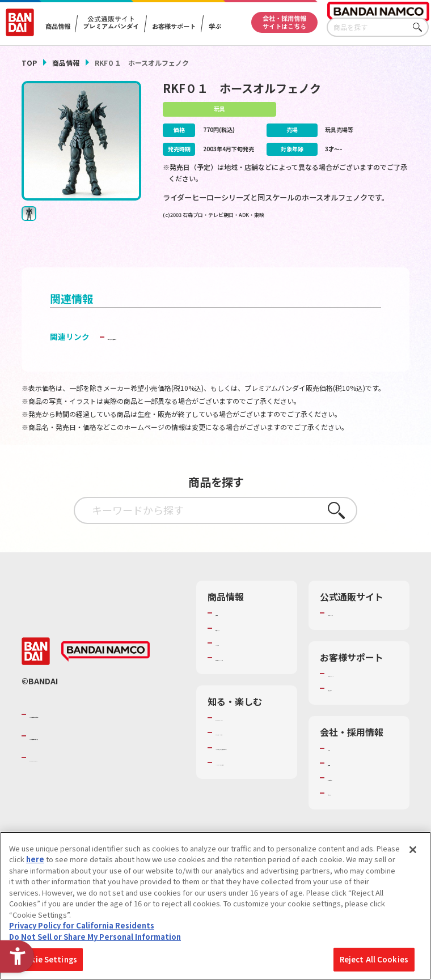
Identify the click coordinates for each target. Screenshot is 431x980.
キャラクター (237, 659)
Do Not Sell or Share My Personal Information (95, 937)
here (35, 859)
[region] (216, 906)
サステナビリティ (357, 805)
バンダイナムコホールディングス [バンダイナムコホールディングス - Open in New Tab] (98, 763)
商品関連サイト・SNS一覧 (245, 679)
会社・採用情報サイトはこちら (284, 22)
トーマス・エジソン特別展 (249, 765)
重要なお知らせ (354, 715)
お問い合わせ (350, 820)
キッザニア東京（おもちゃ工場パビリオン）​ (249, 795)
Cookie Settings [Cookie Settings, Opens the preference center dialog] (46, 959)
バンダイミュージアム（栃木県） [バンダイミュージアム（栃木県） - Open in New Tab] (249, 825)
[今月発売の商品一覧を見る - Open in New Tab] (350, 252)
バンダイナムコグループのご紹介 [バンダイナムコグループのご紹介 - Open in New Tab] (98, 741)
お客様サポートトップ (361, 695)
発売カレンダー (241, 645)
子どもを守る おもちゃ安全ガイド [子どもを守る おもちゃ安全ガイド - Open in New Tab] (168, 353)
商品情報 (66, 63)
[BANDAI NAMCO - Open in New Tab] (105, 679)
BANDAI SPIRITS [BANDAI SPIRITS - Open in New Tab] (64, 785)
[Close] (413, 850)
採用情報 (343, 790)
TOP (29, 63)
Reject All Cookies (374, 959)
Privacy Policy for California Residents (82, 925)
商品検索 (230, 630)
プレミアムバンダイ (361, 630)
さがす (420, 27)
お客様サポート (174, 26)
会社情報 (343, 775)
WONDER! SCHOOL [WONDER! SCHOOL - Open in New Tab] (247, 745)
